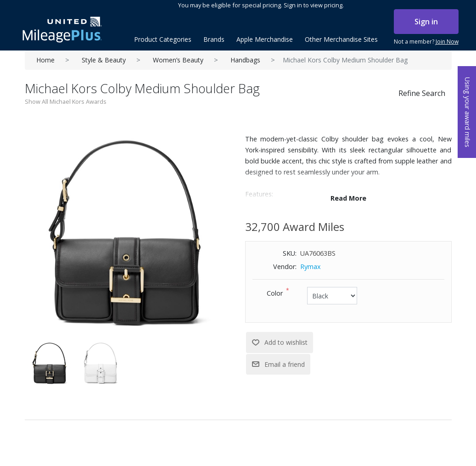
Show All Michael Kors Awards (66, 101)
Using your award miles (468, 112)
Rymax (311, 267)
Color (275, 293)
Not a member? (426, 42)
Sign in (426, 22)
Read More (348, 198)
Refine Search (422, 93)
